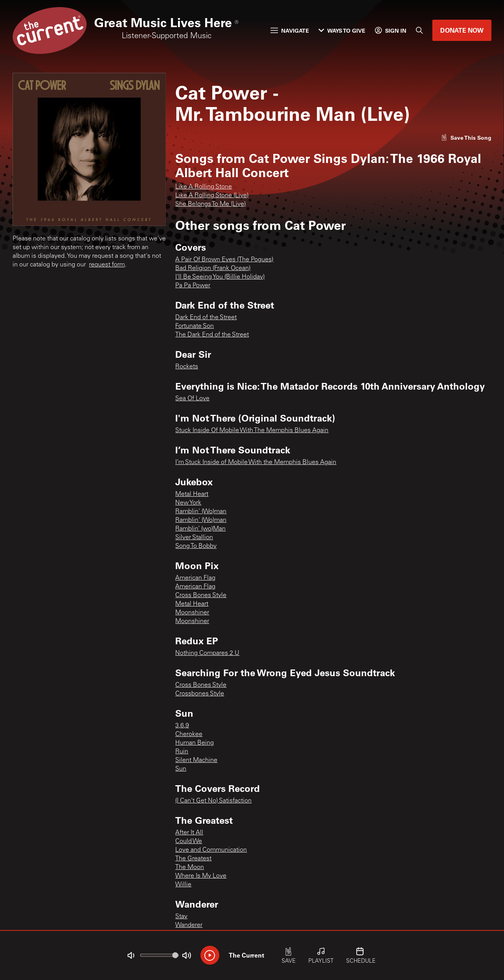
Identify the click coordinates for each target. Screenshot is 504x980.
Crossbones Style (200, 694)
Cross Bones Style (201, 595)
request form (107, 265)
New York (188, 503)
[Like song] (466, 138)
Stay (181, 917)
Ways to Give (342, 31)
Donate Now (462, 30)
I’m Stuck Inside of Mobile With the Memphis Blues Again (256, 462)
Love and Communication (211, 850)
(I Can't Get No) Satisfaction (213, 801)
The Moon (190, 867)
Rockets (187, 367)
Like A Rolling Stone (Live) (212, 196)
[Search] (419, 30)
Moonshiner (192, 613)
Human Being (195, 743)
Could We (189, 841)
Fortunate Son (195, 326)
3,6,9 (182, 726)
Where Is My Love (201, 876)
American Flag (195, 578)
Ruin (182, 752)
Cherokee (189, 734)
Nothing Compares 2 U (207, 653)
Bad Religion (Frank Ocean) (213, 268)
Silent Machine (196, 760)
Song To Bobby (196, 546)
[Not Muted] (131, 956)
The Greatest (193, 859)
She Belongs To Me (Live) (210, 204)
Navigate (290, 31)
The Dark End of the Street (212, 335)
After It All (189, 833)
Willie (183, 885)
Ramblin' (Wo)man (201, 512)
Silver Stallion (194, 538)
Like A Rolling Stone (204, 187)
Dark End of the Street (206, 318)
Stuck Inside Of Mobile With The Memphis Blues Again (252, 431)
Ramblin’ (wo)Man (200, 529)
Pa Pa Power (193, 286)
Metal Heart (192, 494)
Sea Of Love (192, 399)
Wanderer (189, 925)
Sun (181, 769)
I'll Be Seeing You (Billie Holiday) (220, 277)
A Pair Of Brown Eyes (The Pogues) (224, 260)
